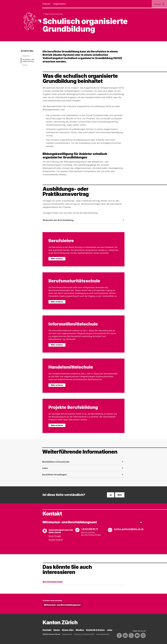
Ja (111, 495)
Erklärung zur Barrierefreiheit (84, 634)
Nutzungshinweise (103, 634)
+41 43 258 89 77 (90, 529)
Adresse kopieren (56, 540)
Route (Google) (55, 536)
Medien (80, 630)
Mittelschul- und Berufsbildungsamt (62, 605)
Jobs (110, 630)
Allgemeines (26, 56)
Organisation (59, 4)
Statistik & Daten (95, 630)
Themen (46, 4)
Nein (120, 495)
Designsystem (67, 634)
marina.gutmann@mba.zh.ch (129, 529)
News (57, 630)
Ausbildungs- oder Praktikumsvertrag (28, 60)
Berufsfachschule (54, 14)
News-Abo (68, 630)
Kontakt (25, 65)
